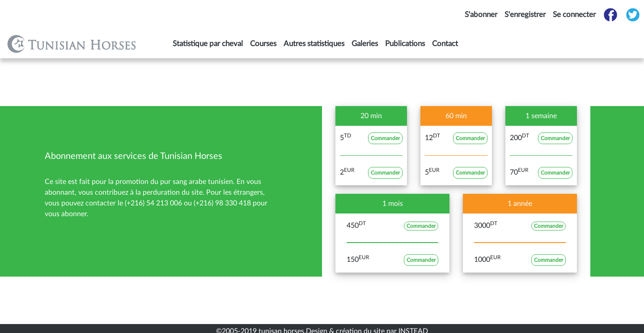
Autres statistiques (314, 44)
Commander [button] (385, 138)
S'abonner (481, 15)
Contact (445, 44)
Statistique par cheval (208, 44)
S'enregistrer (525, 15)
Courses (263, 44)
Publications (405, 44)
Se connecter (574, 15)
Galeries (365, 44)
